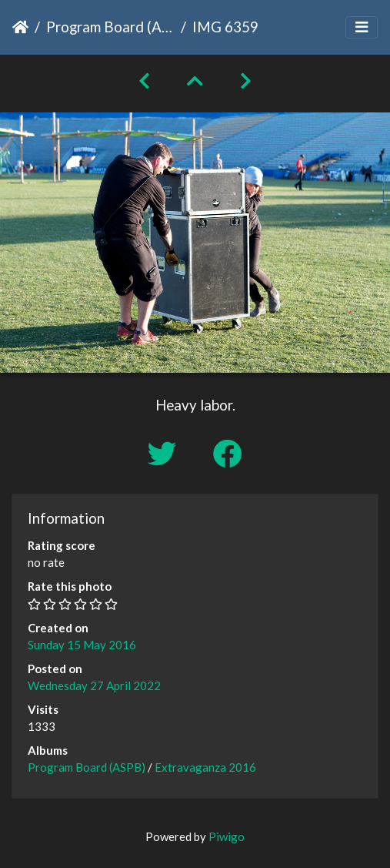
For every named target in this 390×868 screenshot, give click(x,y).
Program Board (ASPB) (110, 27)
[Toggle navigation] (362, 27)
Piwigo (227, 836)
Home (20, 27)
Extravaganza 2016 (205, 767)
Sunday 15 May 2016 (82, 645)
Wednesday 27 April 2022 (94, 685)
